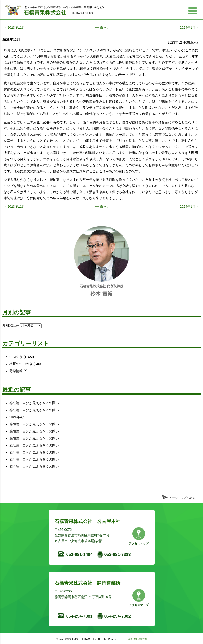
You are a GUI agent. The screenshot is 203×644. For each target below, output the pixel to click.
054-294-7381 (80, 616)
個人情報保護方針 (138, 639)
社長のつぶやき (21, 364)
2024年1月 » (189, 28)
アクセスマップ (139, 543)
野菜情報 (16, 371)
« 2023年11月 (15, 28)
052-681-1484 (80, 555)
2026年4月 (17, 417)
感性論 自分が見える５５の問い (34, 403)
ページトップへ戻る (182, 498)
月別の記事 (11, 325)
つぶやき (16, 357)
